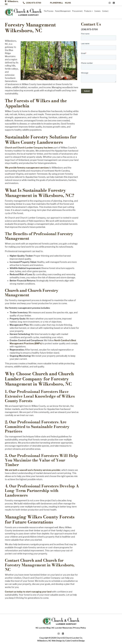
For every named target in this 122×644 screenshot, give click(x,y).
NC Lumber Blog (43, 628)
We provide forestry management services (27, 168)
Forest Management (63, 11)
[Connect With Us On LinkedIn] (114, 3)
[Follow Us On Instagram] (110, 3)
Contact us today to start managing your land (28, 592)
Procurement (77, 11)
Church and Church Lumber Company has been (29, 148)
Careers (97, 11)
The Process (49, 11)
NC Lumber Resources (62, 628)
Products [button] (88, 11)
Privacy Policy (80, 628)
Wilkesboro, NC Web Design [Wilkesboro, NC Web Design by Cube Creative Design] (50, 641)
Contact (105, 11)
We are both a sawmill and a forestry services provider (33, 470)
